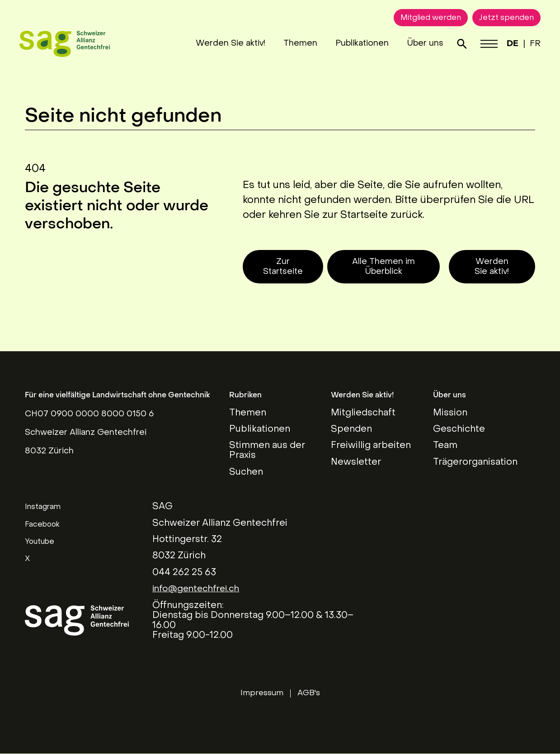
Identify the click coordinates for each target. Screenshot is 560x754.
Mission (450, 413)
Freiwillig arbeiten (371, 446)
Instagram (43, 507)
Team (445, 446)
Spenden (351, 429)
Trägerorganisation (475, 462)
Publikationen (356, 44)
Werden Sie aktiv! (224, 44)
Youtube (40, 542)
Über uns (419, 44)
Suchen (246, 472)
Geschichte (459, 429)
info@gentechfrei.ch (198, 589)
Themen (294, 44)
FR (530, 44)
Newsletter (356, 462)
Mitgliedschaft (363, 413)
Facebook (42, 525)
